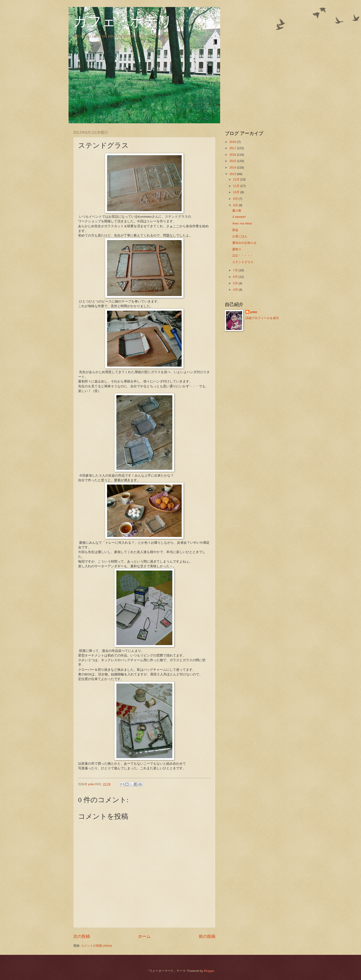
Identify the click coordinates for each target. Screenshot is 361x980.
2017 (233, 148)
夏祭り (237, 249)
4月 (236, 290)
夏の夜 (237, 211)
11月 (237, 186)
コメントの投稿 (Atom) (96, 946)
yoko (254, 312)
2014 (233, 167)
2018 (233, 142)
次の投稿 (82, 936)
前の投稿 (207, 936)
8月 (236, 205)
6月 (236, 277)
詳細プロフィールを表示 (262, 318)
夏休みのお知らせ (244, 243)
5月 (236, 283)
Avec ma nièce (242, 223)
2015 (233, 161)
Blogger (209, 971)
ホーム (144, 936)
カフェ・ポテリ (123, 21)
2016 (233, 155)
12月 (237, 179)
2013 (233, 174)
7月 (236, 270)
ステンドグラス (243, 262)
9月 (236, 199)
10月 (237, 192)
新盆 (235, 230)
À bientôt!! (239, 217)
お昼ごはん (240, 236)
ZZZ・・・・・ (243, 256)
